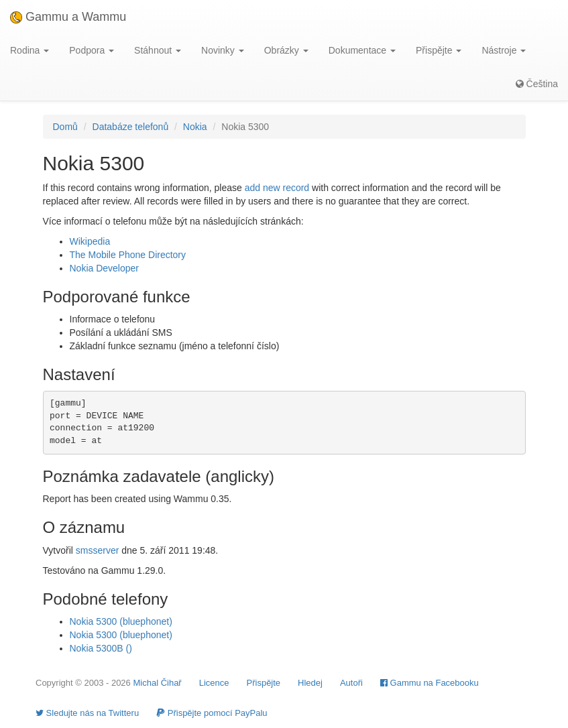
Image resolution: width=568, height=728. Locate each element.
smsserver (98, 550)
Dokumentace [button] (362, 50)
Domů (65, 127)
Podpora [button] (92, 50)
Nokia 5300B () (101, 648)
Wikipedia (90, 241)
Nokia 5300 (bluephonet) (121, 621)
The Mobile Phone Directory (128, 255)
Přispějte (264, 683)
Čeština (537, 84)
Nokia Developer (105, 268)
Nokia (195, 127)
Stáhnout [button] (158, 50)
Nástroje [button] (504, 50)
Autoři (351, 683)
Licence (214, 683)
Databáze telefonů (131, 127)
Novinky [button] (223, 50)
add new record (277, 188)
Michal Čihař (157, 683)
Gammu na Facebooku (430, 683)
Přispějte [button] (439, 50)
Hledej (310, 683)
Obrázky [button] (286, 50)
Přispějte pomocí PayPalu (212, 713)
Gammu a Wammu (68, 17)
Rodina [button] (30, 50)
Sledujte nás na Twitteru (87, 713)
